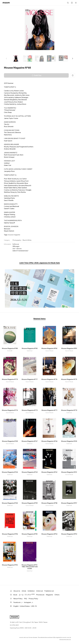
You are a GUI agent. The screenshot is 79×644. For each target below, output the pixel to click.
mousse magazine (14, 235)
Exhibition (31, 591)
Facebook (18, 602)
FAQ (26, 599)
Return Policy (18, 599)
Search (68, 3)
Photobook (40, 595)
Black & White (27, 240)
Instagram (28, 602)
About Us (17, 591)
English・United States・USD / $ (25, 606)
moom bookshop (6, 3)
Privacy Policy (33, 599)
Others (57, 595)
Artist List (40, 591)
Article (24, 591)
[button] (72, 58)
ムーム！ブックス (27, 595)
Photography (17, 240)
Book (15, 595)
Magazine (49, 595)
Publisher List (49, 591)
